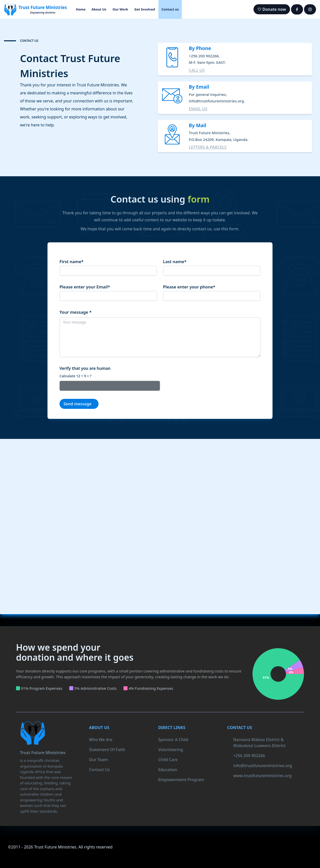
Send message (77, 404)
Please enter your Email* (85, 287)
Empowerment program (181, 780)
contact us (99, 770)
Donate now (272, 9)
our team (98, 760)
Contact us (170, 9)
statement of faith (107, 750)
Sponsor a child (173, 740)
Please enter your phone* (189, 287)
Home (81, 9)
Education (168, 770)
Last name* (175, 262)
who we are (101, 740)
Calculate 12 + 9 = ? (75, 376)
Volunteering (171, 750)
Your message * (75, 312)
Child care (168, 760)
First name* (71, 262)
